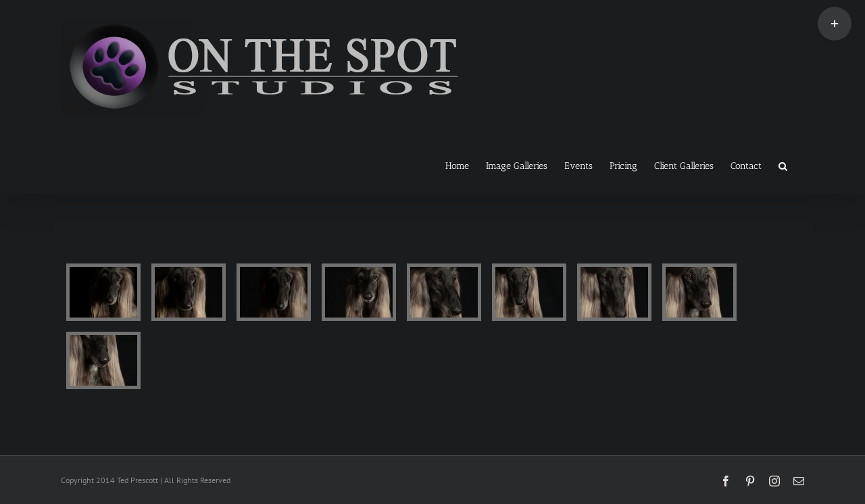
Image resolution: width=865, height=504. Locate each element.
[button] (783, 165)
